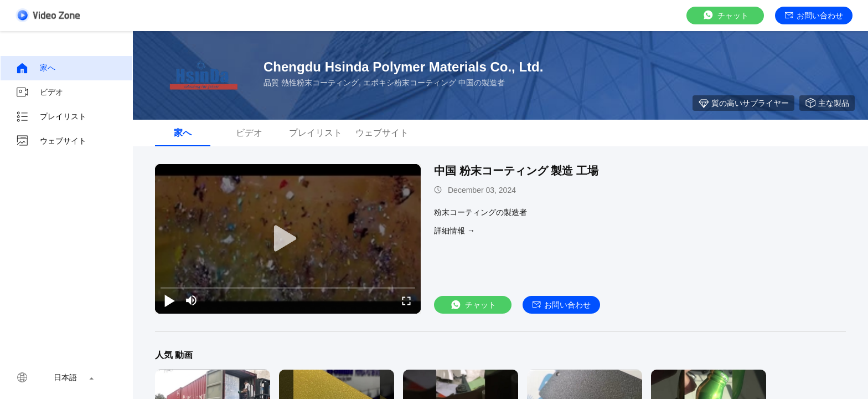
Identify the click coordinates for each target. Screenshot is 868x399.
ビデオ (39, 93)
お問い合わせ (814, 16)
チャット (725, 15)
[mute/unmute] (192, 300)
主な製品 (827, 103)
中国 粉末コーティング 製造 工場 (516, 171)
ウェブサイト (51, 141)
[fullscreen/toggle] (406, 300)
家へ (35, 68)
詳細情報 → (454, 231)
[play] (288, 239)
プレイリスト (51, 117)
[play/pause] (169, 300)
